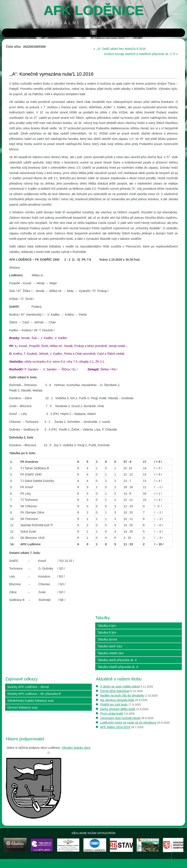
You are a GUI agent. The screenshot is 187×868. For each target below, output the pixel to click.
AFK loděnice (94, 10)
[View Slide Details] (20, 848)
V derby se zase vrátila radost (120, 686)
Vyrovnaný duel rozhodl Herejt (120, 718)
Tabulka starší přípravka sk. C (117, 660)
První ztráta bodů (112, 714)
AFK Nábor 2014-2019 (115, 727)
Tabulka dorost (107, 639)
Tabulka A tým (107, 626)
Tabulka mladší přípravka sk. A (118, 667)
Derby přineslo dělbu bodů (118, 709)
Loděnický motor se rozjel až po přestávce (128, 723)
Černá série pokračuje (115, 691)
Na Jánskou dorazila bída (117, 700)
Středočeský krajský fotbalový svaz (31, 701)
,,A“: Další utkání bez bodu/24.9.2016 (121, 49)
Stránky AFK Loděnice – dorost (28, 687)
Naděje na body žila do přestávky (122, 695)
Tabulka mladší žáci (110, 653)
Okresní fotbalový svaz (23, 708)
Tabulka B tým (107, 633)
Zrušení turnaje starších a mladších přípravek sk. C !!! (139, 54)
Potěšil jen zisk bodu (114, 704)
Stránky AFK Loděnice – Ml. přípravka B (34, 694)
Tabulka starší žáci (110, 646)
